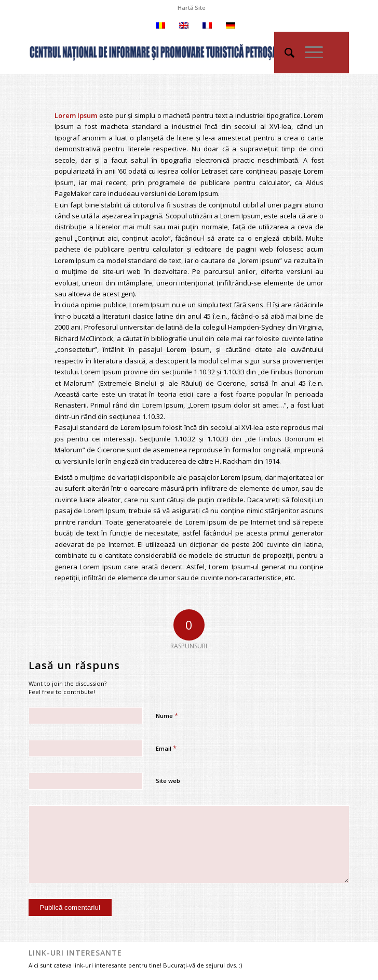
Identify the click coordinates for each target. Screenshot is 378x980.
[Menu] (309, 53)
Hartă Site (192, 8)
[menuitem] (192, 8)
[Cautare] (284, 53)
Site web (168, 781)
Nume (167, 715)
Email (166, 748)
